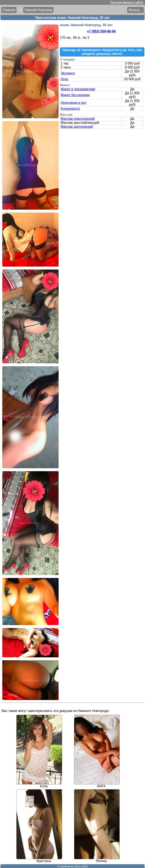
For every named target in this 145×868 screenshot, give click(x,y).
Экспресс (68, 73)
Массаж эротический (77, 127)
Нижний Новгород (38, 10)
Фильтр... (135, 10)
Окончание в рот (74, 103)
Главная (9, 10)
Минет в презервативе (78, 89)
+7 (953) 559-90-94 (101, 31)
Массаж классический (78, 119)
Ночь (65, 79)
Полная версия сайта (127, 2)
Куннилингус (70, 109)
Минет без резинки (75, 95)
